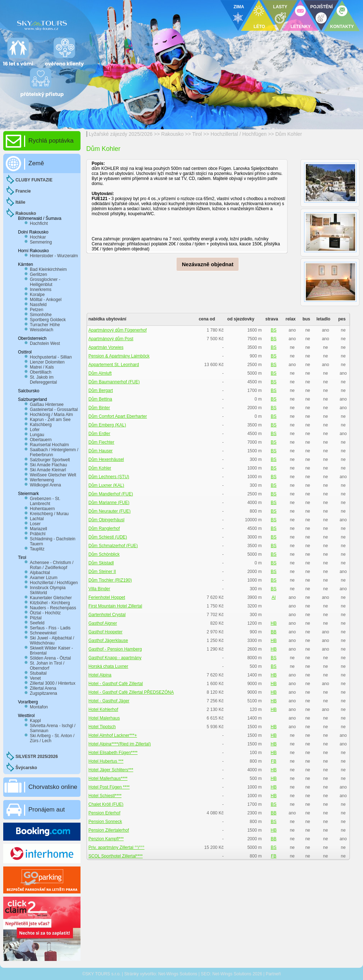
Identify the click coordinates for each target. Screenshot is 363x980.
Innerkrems (41, 290)
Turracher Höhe (45, 325)
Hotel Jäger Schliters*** (111, 770)
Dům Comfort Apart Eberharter (118, 416)
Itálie (20, 202)
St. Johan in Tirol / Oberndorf (47, 666)
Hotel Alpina (100, 675)
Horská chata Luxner (108, 666)
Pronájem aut (47, 810)
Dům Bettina (100, 399)
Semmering (41, 242)
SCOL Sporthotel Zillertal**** (116, 856)
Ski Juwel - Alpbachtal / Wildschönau (52, 641)
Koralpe (37, 295)
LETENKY (300, 27)
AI (274, 597)
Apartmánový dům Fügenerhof (118, 330)
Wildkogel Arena (45, 485)
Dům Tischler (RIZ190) (110, 580)
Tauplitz (37, 549)
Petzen (36, 310)
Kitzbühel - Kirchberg (50, 603)
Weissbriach (42, 330)
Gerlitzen (38, 274)
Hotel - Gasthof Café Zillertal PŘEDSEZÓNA (131, 692)
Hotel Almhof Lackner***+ (113, 735)
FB (274, 761)
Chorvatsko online (53, 787)
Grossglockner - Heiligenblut (45, 282)
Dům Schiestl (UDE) (108, 537)
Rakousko (173, 134)
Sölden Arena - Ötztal (50, 658)
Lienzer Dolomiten (47, 362)
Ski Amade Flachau (48, 465)
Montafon (39, 707)
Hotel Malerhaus (104, 718)
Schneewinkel (43, 633)
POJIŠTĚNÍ (321, 7)
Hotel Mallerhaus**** (108, 778)
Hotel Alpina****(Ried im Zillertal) (120, 744)
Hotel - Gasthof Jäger (109, 701)
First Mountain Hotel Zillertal (115, 606)
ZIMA (239, 7)
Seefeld (37, 623)
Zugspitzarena (43, 693)
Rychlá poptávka (51, 141)
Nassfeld (38, 305)
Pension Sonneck (105, 822)
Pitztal (36, 618)
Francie (23, 191)
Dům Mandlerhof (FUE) (111, 494)
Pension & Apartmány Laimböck (119, 356)
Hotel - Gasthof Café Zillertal (116, 684)
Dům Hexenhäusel (106, 459)
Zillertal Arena (43, 688)
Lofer (35, 430)
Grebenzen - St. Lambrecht (45, 501)
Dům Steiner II (102, 572)
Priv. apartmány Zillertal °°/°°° (116, 847)
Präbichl (38, 534)
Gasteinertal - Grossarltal (54, 410)
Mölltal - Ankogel (46, 300)
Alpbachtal (40, 573)
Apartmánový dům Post (111, 339)
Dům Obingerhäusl (106, 520)
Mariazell (38, 529)
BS (274, 330)
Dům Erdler (99, 434)
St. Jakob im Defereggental (43, 380)
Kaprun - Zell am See (50, 420)
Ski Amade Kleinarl (48, 470)
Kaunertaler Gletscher (51, 598)
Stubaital (38, 673)
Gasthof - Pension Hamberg (115, 649)
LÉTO (259, 27)
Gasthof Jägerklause (108, 641)
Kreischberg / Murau (49, 514)
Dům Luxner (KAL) (106, 485)
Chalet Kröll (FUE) (106, 804)
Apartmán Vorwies (106, 347)
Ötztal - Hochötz (45, 613)
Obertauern (41, 440)
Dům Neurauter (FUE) (109, 511)
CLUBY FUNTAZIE (34, 180)
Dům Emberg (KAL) (107, 425)
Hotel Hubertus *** (106, 761)
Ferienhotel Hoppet (107, 597)
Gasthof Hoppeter (105, 632)
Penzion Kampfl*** (106, 839)
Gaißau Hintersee (47, 405)
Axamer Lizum (44, 578)
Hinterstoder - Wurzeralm (54, 256)
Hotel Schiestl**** (105, 796)
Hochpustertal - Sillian (51, 357)
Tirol (197, 134)
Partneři (273, 974)
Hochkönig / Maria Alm (51, 415)
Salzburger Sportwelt (50, 460)
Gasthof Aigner (103, 623)
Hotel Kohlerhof (103, 709)
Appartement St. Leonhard (114, 365)
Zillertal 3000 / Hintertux (53, 683)
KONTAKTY (342, 27)
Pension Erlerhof (104, 813)
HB (274, 623)
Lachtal (37, 519)
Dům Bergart (101, 390)
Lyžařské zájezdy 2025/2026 (121, 134)
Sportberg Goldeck (48, 320)
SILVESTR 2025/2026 (37, 757)
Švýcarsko (26, 768)
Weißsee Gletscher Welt (53, 475)
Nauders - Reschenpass (53, 608)
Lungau (37, 435)
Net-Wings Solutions (178, 974)
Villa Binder (99, 589)
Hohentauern (42, 509)
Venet (35, 678)
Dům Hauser (100, 451)
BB (274, 632)
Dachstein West (45, 343)
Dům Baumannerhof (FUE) (114, 382)
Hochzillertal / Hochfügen (239, 134)
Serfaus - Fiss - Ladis (50, 628)
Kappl (35, 721)
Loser (35, 524)
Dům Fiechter (101, 442)
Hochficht (39, 223)
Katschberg (41, 425)
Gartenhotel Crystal (107, 615)
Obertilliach (41, 372)
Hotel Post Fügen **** (109, 787)
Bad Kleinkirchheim (48, 269)
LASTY (280, 7)
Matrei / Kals (42, 367)
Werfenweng (42, 480)
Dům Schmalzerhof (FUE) (113, 546)
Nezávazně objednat (208, 264)
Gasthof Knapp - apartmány (115, 658)
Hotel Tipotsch (102, 727)
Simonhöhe (41, 315)
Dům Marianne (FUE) (109, 503)
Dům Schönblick (104, 554)
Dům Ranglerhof (104, 528)
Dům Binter (99, 408)
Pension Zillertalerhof (109, 830)
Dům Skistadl (101, 563)
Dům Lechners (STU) (109, 477)
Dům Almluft (100, 373)
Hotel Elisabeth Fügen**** (113, 753)
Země (36, 163)
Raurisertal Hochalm (49, 445)
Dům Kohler (289, 134)
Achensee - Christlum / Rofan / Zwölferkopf (52, 565)
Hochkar (38, 237)
